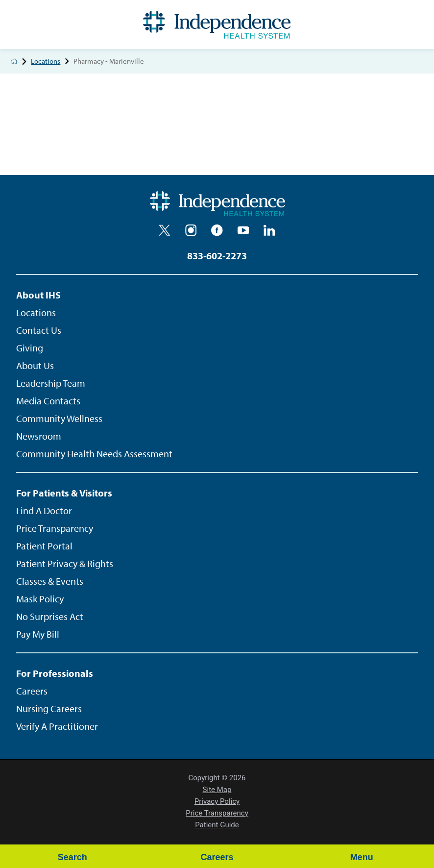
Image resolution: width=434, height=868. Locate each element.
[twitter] (165, 230)
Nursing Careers (49, 708)
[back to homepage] (14, 61)
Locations (52, 62)
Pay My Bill (38, 634)
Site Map (217, 790)
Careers (32, 691)
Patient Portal (44, 546)
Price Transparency (55, 528)
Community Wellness (59, 418)
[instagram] (191, 230)
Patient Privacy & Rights (65, 563)
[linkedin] (269, 230)
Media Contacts (48, 401)
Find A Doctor (44, 510)
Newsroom (39, 436)
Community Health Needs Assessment (94, 454)
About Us (35, 365)
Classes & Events (50, 581)
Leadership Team (51, 383)
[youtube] (243, 230)
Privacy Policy (217, 801)
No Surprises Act (50, 616)
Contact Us (39, 330)
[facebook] (217, 230)
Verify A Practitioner (57, 726)
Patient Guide (217, 825)
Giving (30, 348)
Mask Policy (40, 599)
